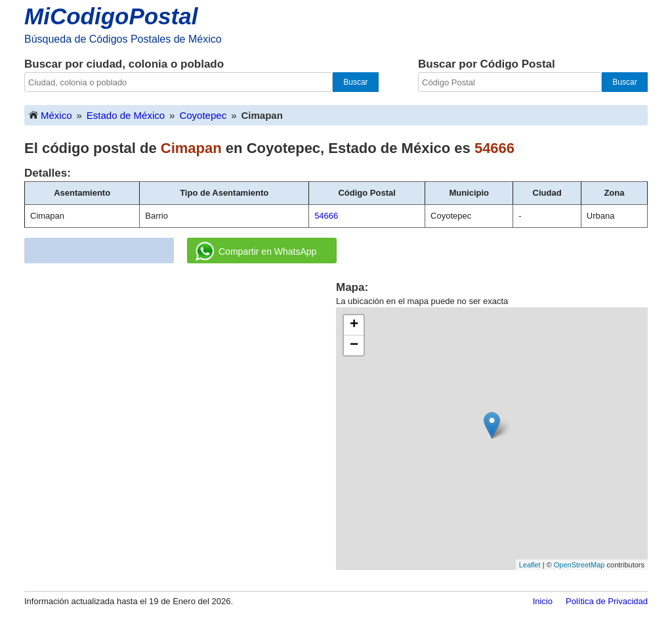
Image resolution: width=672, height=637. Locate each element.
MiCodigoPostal (111, 16)
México (50, 115)
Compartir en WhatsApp (256, 252)
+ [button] (354, 325)
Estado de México (126, 115)
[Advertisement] (180, 372)
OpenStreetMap (579, 565)
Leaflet (530, 565)
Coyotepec (203, 115)
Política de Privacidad (607, 601)
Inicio (543, 601)
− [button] (354, 345)
